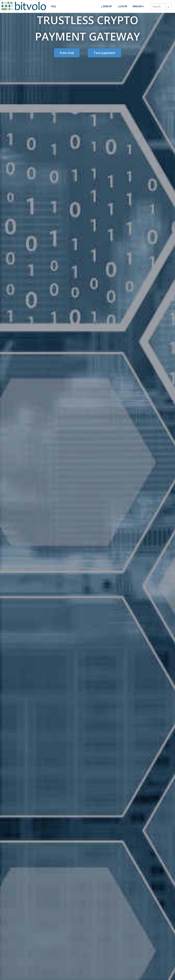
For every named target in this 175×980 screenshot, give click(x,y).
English (138, 6)
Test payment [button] (105, 53)
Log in (122, 6)
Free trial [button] (67, 53)
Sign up (107, 6)
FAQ (53, 6)
